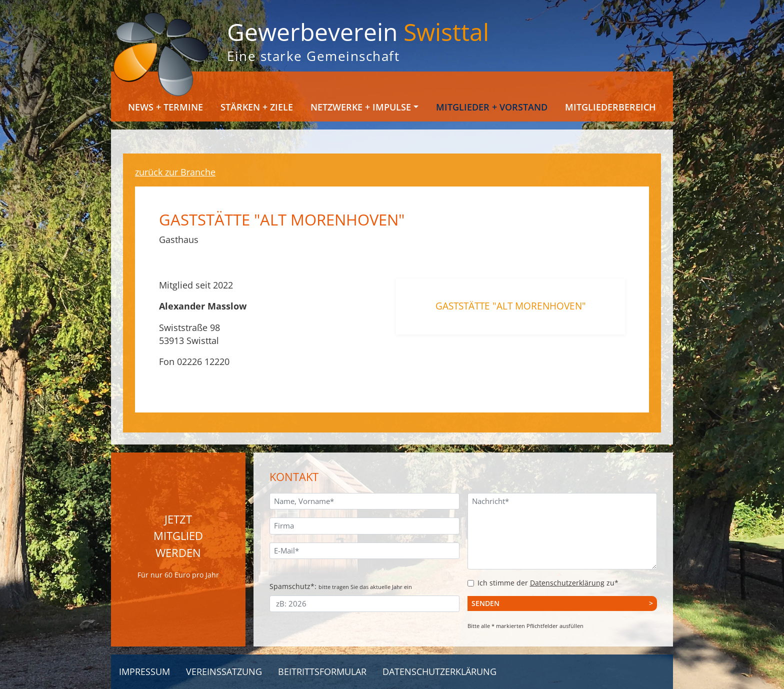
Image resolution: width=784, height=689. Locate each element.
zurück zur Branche (175, 172)
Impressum (144, 671)
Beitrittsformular (322, 671)
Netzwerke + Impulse (361, 107)
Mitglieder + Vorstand (492, 107)
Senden (485, 603)
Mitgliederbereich (610, 107)
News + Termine (165, 107)
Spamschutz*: (341, 586)
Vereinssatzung (224, 671)
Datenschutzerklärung (567, 583)
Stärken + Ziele (257, 107)
